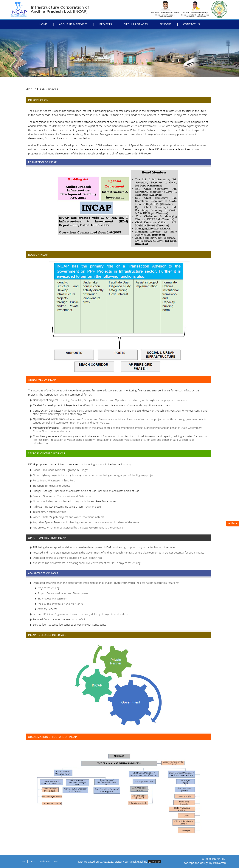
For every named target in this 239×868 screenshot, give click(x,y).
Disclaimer (44, 862)
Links (32, 862)
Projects (106, 24)
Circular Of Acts (136, 24)
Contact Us (191, 24)
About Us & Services (73, 24)
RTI (24, 862)
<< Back (232, 524)
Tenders (165, 24)
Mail (56, 862)
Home (43, 24)
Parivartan (219, 863)
